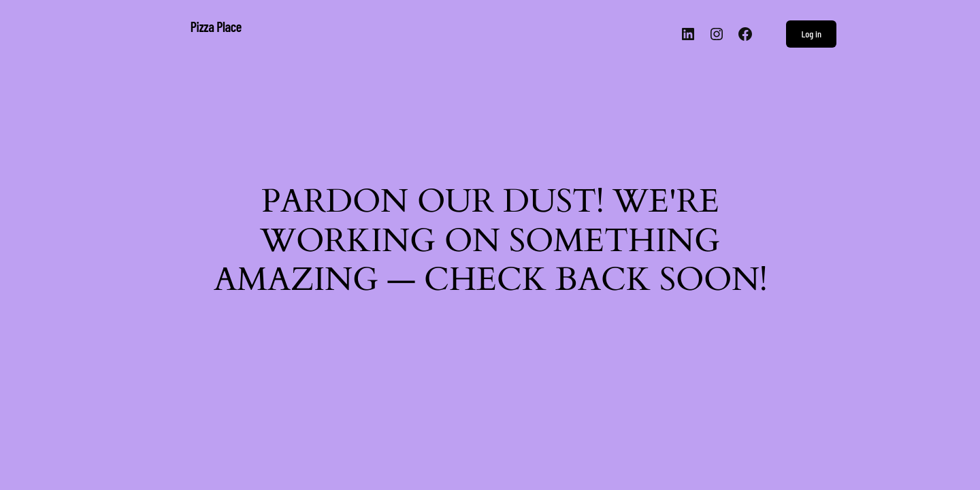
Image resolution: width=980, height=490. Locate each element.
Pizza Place (216, 27)
